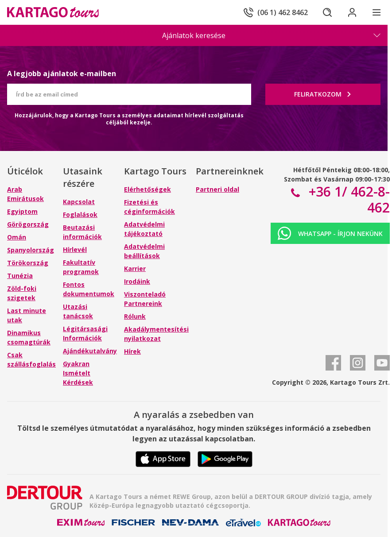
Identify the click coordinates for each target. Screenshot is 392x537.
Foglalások (80, 214)
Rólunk (135, 316)
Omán (17, 237)
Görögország (28, 224)
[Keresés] (327, 12)
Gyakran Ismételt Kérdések (78, 373)
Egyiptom (22, 211)
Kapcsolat (79, 202)
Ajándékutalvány (90, 351)
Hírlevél (75, 249)
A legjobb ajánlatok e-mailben (62, 73)
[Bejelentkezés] (352, 12)
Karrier (135, 268)
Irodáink (137, 281)
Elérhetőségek (147, 189)
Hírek (132, 351)
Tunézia (20, 276)
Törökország (28, 263)
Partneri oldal (217, 189)
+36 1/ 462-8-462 (347, 199)
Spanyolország (31, 250)
